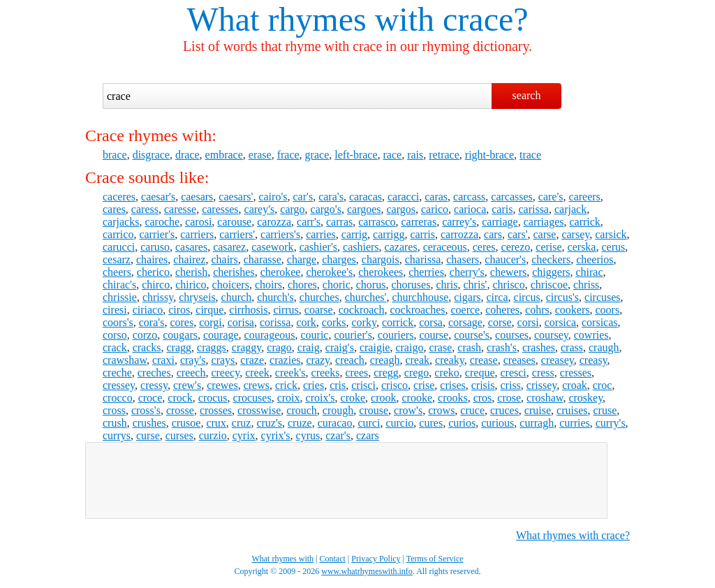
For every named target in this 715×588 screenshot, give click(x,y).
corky (364, 322)
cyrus (308, 435)
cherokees (381, 272)
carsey (575, 234)
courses (512, 335)
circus (527, 297)
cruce (472, 410)
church (237, 297)
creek (257, 373)
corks (334, 322)
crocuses (252, 398)
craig (309, 347)
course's (472, 335)
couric (314, 335)
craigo (409, 347)
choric (337, 285)
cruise (538, 410)
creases (519, 360)
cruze (300, 423)
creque (480, 373)
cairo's (273, 197)
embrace (224, 155)
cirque (209, 310)
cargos (401, 209)
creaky (450, 360)
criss (511, 385)
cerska (582, 247)
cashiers (361, 247)
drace (187, 155)
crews (257, 385)
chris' (476, 285)
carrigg (389, 234)
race (393, 155)
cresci (513, 373)
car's (303, 197)
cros (483, 398)
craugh (604, 347)
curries (575, 423)
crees (356, 373)
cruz (242, 423)
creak (417, 360)
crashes (539, 347)
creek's (290, 373)
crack (115, 347)
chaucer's (505, 259)
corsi (528, 322)
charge (302, 259)
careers (585, 197)
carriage (500, 222)
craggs (212, 347)
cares (114, 209)
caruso (155, 247)
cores (182, 322)
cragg (179, 347)
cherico (153, 272)
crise (424, 385)
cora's (152, 322)
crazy (318, 360)
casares (191, 247)
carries (321, 234)
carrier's (157, 234)
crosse (180, 410)
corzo (145, 335)
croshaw (545, 398)
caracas (366, 197)
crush (115, 423)
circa (497, 297)
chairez (189, 259)
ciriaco (148, 310)
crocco (118, 398)
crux (216, 423)
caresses (220, 209)
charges (339, 259)
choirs (268, 285)
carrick (584, 222)
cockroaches (417, 310)
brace (115, 155)
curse (148, 435)
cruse (605, 410)
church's (275, 297)
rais (415, 155)
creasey (558, 360)
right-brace (489, 155)
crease (484, 360)
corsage (465, 322)
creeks (326, 373)
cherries (426, 272)
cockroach (362, 310)
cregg (386, 373)
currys (117, 435)
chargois (381, 259)
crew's (187, 385)
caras (436, 197)
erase (260, 155)
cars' (518, 234)
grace (317, 155)
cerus (613, 247)
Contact (333, 559)
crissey (541, 385)
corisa (241, 322)
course (434, 335)
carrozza (459, 234)
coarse (319, 310)
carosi (198, 222)
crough (338, 410)
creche (117, 373)
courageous (270, 335)
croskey (585, 398)
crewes (222, 385)
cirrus (286, 310)
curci (369, 423)
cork (306, 322)
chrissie (120, 297)
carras (339, 222)
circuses (603, 297)
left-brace (356, 155)
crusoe (186, 423)
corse (500, 322)
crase (440, 347)
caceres (119, 197)
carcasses (512, 197)
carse (545, 234)
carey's (260, 209)
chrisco (509, 285)
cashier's (318, 247)
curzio (213, 435)
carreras (419, 222)
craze (252, 360)
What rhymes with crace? (573, 535)
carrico (118, 234)
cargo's (326, 209)
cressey (119, 385)
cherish (191, 272)
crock (180, 398)
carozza (274, 222)
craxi (163, 360)
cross (114, 410)
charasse (263, 259)
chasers (463, 259)
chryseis (197, 297)
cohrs (537, 310)
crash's (502, 347)
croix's (320, 398)
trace (530, 155)
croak (575, 385)
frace (288, 155)
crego (417, 373)
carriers (197, 234)
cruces (504, 410)
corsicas (600, 322)
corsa (431, 322)
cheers (117, 272)
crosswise (259, 410)
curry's (611, 423)
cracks (147, 347)
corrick (398, 322)
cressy (154, 385)
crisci (363, 385)
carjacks (121, 222)
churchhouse (420, 297)
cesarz (117, 259)
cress (543, 373)
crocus (213, 398)
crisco (395, 385)
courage (221, 335)
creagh (385, 360)
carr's (309, 222)
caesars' (236, 197)
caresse (180, 209)
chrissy (158, 297)
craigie (375, 347)
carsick (611, 234)
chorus (371, 285)
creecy (225, 373)
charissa (423, 259)
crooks (453, 398)
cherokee (281, 272)
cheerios (595, 259)
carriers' (237, 234)
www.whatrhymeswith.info (367, 571)
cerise (548, 247)
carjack (570, 209)
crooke (418, 398)
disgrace (151, 155)
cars (493, 234)
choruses (411, 285)
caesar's (158, 197)
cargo (292, 209)
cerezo (516, 247)
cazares (401, 247)
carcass (469, 197)
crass (572, 347)
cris (338, 385)
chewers (508, 272)
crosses (216, 410)
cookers (573, 310)
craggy (247, 347)
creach (350, 360)
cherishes (234, 272)
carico (435, 209)
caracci (403, 197)
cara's (331, 197)
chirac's (119, 285)
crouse (374, 410)
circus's (562, 297)
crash (469, 347)
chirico (191, 285)
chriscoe (549, 285)
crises (452, 385)
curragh (537, 423)
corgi (211, 322)
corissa (275, 322)
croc (603, 385)
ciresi (115, 310)
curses (179, 435)
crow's (408, 410)
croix (289, 398)
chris (447, 285)
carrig (354, 234)
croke (353, 398)
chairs (224, 259)
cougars (180, 335)
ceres (484, 247)
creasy (594, 360)
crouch (302, 410)
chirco (156, 285)
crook (383, 398)
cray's (193, 360)
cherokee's (329, 272)
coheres (502, 310)
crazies (285, 360)
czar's (338, 435)
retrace (444, 155)
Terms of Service (435, 559)
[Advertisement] (346, 480)
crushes (149, 423)
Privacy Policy (376, 559)
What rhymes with (310, 19)
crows (441, 410)
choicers (231, 285)
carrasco (377, 222)
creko (447, 373)
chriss (586, 285)
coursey (551, 335)
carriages (544, 222)
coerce (465, 310)
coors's (118, 322)
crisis (483, 385)
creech (191, 373)
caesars (197, 197)
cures (431, 423)
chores (302, 285)
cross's (146, 410)
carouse (234, 222)
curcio (399, 423)
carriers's (280, 234)
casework (272, 247)
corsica (560, 322)
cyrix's (276, 435)
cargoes (364, 209)
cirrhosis (248, 310)
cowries (591, 335)
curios (462, 423)
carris (422, 234)
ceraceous (445, 247)
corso (115, 335)
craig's (340, 347)
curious (497, 423)
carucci (119, 247)
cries (314, 385)
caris (502, 209)
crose (509, 398)
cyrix (244, 435)
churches (319, 297)
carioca (470, 209)
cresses (576, 373)
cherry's (467, 272)
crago (279, 347)
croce (150, 398)
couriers (396, 335)
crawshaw (125, 360)
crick (286, 385)
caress (145, 209)
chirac (589, 272)
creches (154, 373)
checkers (551, 259)
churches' (366, 297)
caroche (162, 222)
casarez (229, 247)
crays (223, 360)
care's (551, 197)
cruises (572, 410)
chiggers (551, 272)
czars (368, 435)
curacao (335, 423)
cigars (467, 297)
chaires (152, 259)
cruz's (269, 423)
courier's (353, 335)
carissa (533, 209)
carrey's (459, 222)
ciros (179, 310)
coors (608, 310)
